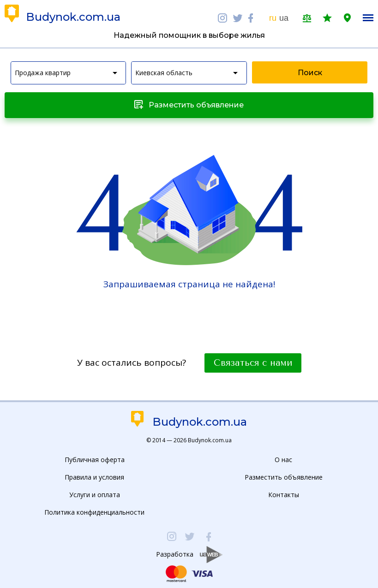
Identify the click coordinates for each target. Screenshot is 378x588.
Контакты (284, 495)
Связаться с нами (253, 363)
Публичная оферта (95, 460)
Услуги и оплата (95, 495)
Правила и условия (94, 477)
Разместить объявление (284, 477)
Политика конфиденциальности (94, 512)
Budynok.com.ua (73, 17)
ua (284, 18)
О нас (283, 460)
